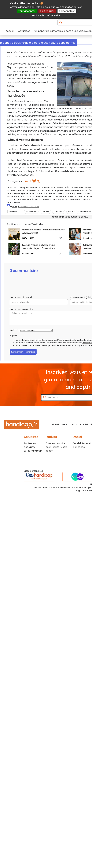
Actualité (45, 212)
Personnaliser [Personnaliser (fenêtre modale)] (67, 11)
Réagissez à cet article (25, 207)
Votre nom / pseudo (21, 297)
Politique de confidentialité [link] (46, 15)
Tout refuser (47, 11)
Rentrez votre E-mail (29, 397)
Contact (74, 424)
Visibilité (14, 330)
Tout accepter (27, 11)
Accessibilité (31, 212)
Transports (59, 212)
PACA (70, 212)
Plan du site (58, 424)
